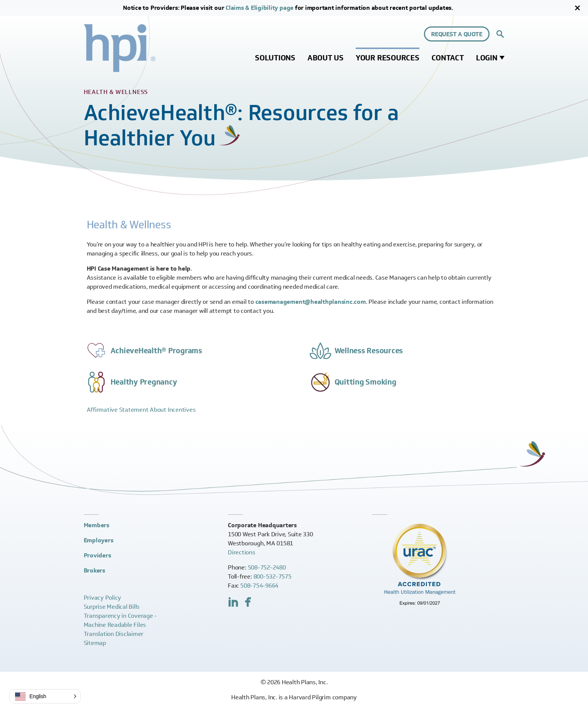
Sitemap (95, 643)
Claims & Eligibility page (259, 8)
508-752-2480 (267, 567)
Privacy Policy (103, 598)
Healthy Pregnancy (144, 382)
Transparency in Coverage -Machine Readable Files (121, 620)
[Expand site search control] (500, 34)
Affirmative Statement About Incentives (141, 410)
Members (97, 525)
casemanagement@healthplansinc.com (311, 302)
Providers (97, 555)
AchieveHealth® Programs (156, 351)
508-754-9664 (259, 586)
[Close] (577, 8)
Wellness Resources (369, 351)
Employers (99, 540)
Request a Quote (457, 34)
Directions (242, 552)
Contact (448, 58)
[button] (45, 696)
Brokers (94, 570)
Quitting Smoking (365, 382)
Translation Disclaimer (114, 634)
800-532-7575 (273, 576)
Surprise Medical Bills (112, 607)
